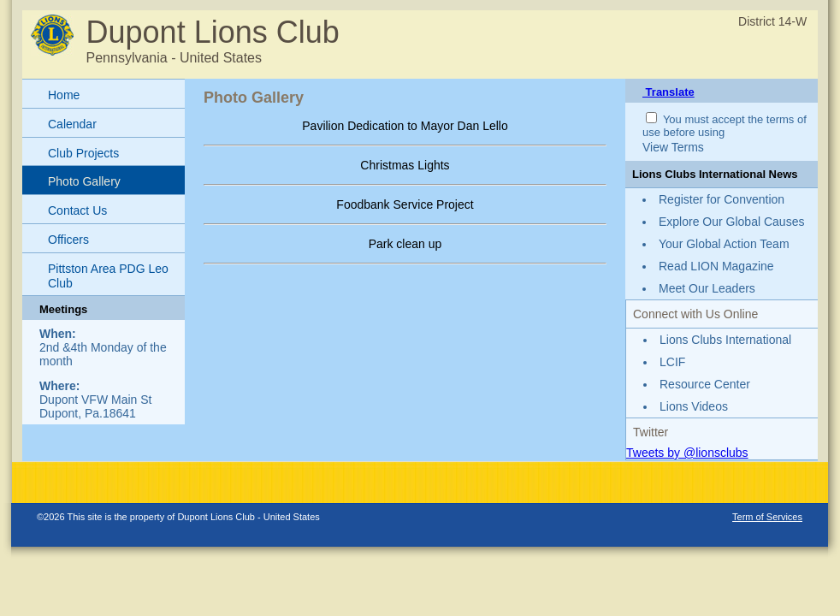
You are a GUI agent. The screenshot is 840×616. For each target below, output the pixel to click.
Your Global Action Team (724, 244)
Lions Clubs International (725, 340)
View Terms (673, 147)
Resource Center (705, 384)
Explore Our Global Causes (731, 222)
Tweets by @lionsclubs (687, 453)
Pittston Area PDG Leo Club (108, 276)
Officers (68, 240)
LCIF (672, 362)
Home (64, 95)
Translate (668, 92)
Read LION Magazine (716, 266)
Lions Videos (694, 406)
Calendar (72, 124)
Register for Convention (722, 199)
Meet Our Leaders (707, 288)
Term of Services (767, 517)
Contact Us (77, 210)
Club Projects (83, 153)
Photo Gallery (84, 181)
